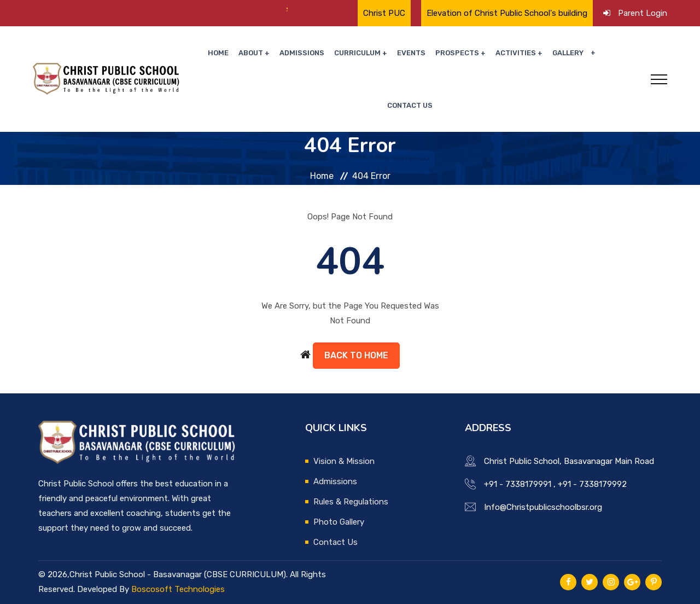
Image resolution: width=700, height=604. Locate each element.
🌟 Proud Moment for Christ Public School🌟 (143, 9)
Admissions (302, 53)
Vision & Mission (344, 461)
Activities (516, 53)
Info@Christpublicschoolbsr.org (543, 507)
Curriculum (357, 53)
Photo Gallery (339, 522)
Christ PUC (384, 13)
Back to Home (356, 355)
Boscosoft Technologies (178, 589)
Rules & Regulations (351, 502)
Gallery (568, 53)
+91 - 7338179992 (592, 484)
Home (218, 53)
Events (411, 53)
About (251, 53)
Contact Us (410, 105)
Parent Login (643, 13)
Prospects (457, 53)
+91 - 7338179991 (518, 484)
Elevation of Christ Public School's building (507, 13)
